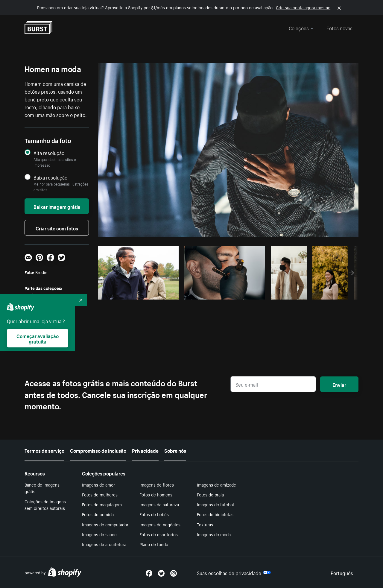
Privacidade (145, 450)
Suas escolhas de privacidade (234, 572)
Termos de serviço (44, 450)
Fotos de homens (156, 494)
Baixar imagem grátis (57, 206)
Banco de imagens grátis (42, 488)
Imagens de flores (157, 484)
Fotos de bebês (154, 514)
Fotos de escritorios (159, 534)
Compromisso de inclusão (98, 450)
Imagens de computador (105, 524)
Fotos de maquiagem (102, 504)
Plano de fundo (154, 544)
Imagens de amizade (216, 484)
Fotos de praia (210, 494)
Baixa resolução (50, 177)
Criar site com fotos (57, 228)
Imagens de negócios (160, 524)
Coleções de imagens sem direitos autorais (45, 505)
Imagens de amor (98, 484)
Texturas (205, 524)
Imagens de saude (99, 534)
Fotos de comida (98, 514)
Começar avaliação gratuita (38, 338)
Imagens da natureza (159, 504)
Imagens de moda (214, 534)
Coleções (301, 28)
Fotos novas (339, 28)
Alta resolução (49, 153)
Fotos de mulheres (100, 494)
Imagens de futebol (215, 504)
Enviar (339, 384)
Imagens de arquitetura (104, 544)
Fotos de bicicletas (215, 514)
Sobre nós (175, 450)
